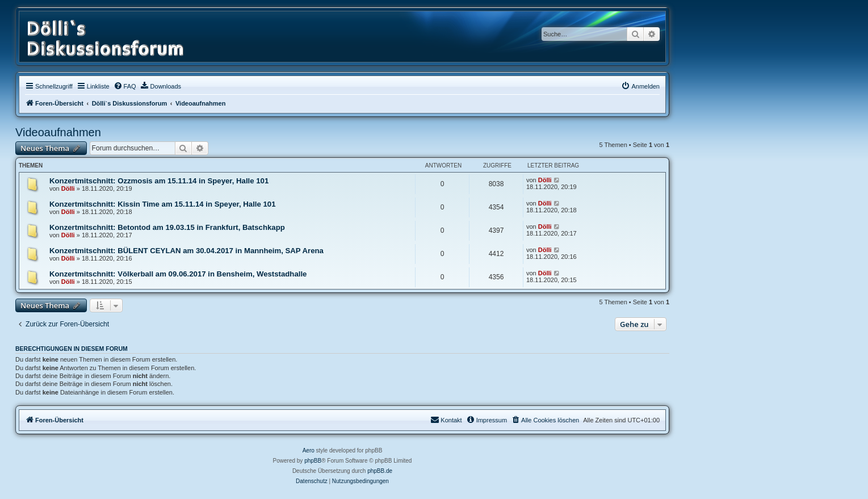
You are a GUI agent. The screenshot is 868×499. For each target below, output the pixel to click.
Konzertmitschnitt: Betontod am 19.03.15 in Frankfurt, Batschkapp (167, 227)
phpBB (313, 461)
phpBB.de (380, 471)
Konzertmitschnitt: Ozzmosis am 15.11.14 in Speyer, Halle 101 (159, 181)
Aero (309, 450)
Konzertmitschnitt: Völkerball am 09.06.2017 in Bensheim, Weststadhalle (178, 274)
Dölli (68, 188)
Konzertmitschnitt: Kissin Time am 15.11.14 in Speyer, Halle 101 (162, 204)
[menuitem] (125, 86)
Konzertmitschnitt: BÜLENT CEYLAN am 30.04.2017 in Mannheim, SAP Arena (186, 251)
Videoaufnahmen (58, 132)
